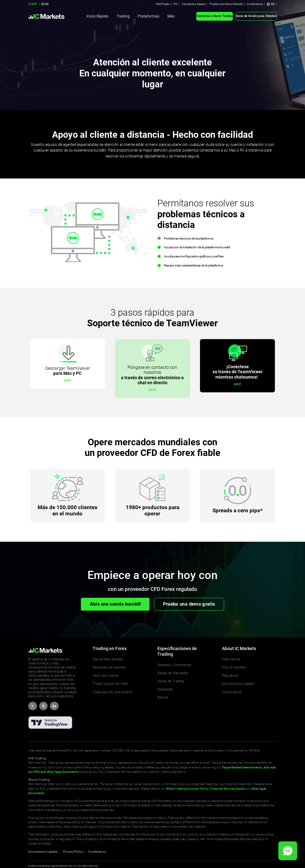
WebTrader (163, 4)
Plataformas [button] (149, 16)
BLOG (45, 4)
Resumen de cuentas (109, 667)
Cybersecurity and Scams (113, 692)
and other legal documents (59, 772)
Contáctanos (255, 4)
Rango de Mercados (173, 673)
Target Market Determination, (242, 767)
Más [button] (171, 16)
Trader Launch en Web (110, 684)
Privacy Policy (73, 852)
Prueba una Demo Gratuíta (226, 4)
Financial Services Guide (227, 789)
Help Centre (231, 659)
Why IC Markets (234, 667)
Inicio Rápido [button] (97, 16)
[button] (272, 4)
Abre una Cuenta (106, 676)
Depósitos (165, 689)
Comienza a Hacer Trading (215, 16)
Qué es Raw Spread (108, 659)
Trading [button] (123, 16)
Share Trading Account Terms (187, 789)
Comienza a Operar (194, 4)
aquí (68, 380)
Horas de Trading (171, 681)
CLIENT (33, 4)
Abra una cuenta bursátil (115, 604)
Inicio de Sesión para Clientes (256, 16)
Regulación (230, 676)
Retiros (163, 697)
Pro (176, 4)
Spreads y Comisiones (174, 665)
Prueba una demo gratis (189, 604)
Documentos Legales (238, 684)
